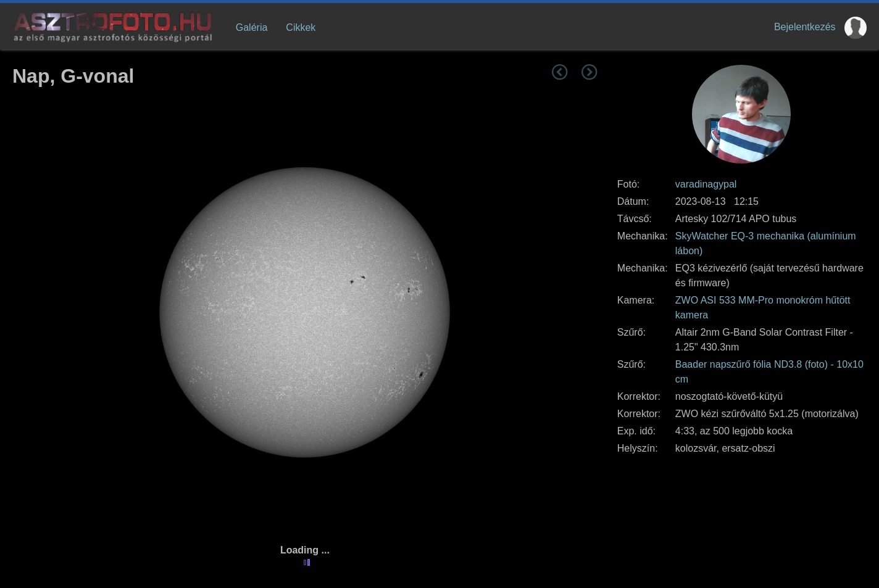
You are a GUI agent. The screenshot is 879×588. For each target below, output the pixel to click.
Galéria (252, 27)
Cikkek (301, 27)
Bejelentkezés (805, 27)
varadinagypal (706, 184)
